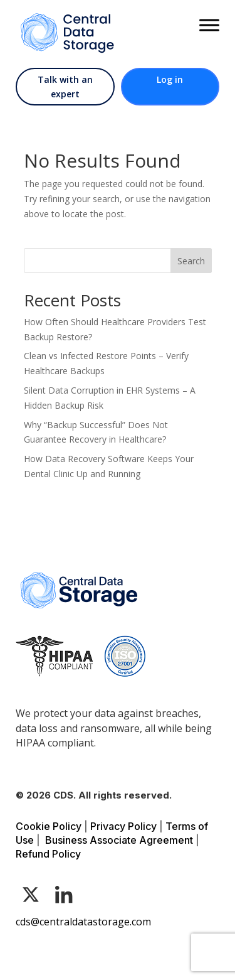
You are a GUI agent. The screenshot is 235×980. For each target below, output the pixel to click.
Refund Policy (48, 854)
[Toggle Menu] (209, 25)
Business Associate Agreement (119, 840)
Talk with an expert (65, 87)
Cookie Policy (49, 826)
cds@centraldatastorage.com (83, 922)
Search (191, 261)
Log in (170, 79)
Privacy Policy (123, 826)
